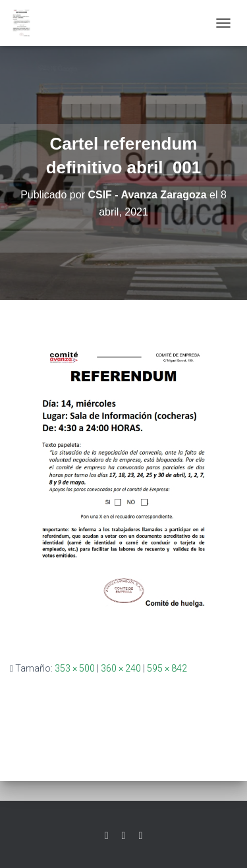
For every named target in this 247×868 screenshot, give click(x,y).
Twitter (107, 836)
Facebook (124, 836)
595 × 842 (167, 668)
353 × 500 (75, 668)
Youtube (140, 836)
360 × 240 (121, 668)
